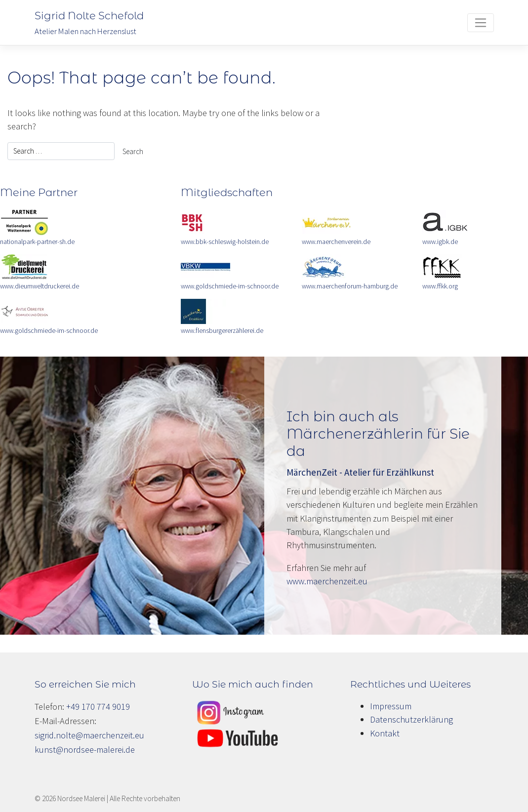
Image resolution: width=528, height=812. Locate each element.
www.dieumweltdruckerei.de (40, 286)
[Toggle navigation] (480, 23)
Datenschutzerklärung (411, 719)
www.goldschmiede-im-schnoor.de (49, 331)
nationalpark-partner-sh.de (37, 242)
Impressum (391, 706)
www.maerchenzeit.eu (327, 581)
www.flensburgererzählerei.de (222, 331)
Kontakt (385, 733)
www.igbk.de (440, 242)
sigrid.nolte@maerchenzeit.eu (89, 735)
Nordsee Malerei (81, 798)
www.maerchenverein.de (336, 242)
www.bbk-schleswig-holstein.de (225, 242)
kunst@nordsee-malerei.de (85, 750)
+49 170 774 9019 (98, 707)
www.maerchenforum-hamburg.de (350, 286)
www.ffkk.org (440, 286)
